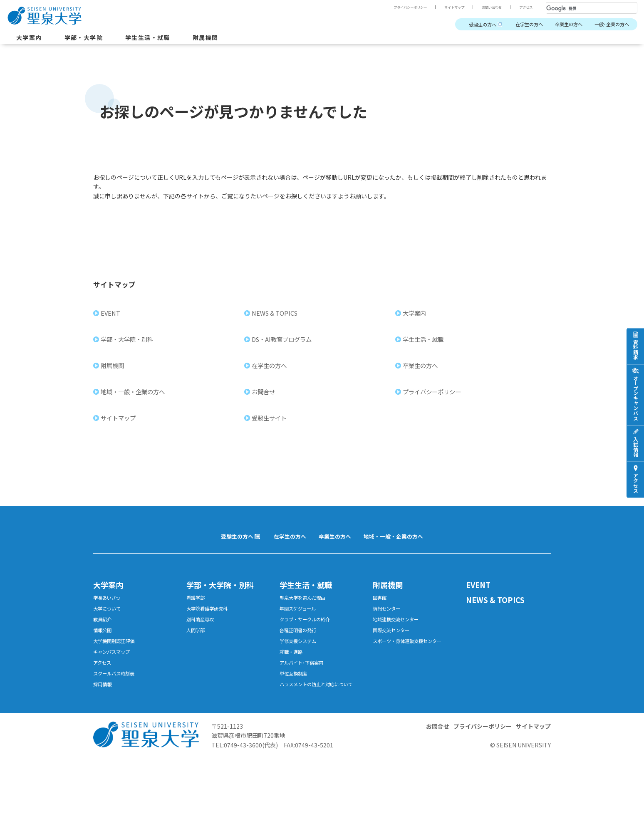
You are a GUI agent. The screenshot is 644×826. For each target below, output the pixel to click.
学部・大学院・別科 (128, 345)
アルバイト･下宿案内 (305, 678)
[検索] (582, 8)
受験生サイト (270, 424)
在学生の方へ (516, 25)
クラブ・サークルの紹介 (309, 630)
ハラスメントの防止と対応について (320, 706)
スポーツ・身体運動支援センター (413, 654)
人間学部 (197, 642)
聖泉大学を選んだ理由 (307, 606)
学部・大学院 (90, 39)
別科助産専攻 (203, 630)
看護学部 (197, 606)
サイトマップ (443, 7)
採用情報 (104, 702)
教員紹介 (104, 630)
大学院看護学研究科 (211, 618)
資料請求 (635, 349)
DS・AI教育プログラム (283, 345)
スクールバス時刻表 (118, 690)
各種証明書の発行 (301, 642)
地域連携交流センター (400, 630)
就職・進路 (293, 666)
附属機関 (223, 39)
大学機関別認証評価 (118, 654)
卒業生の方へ (560, 25)
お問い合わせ (486, 7)
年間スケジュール (301, 618)
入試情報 (635, 447)
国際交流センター (394, 642)
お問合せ (265, 397)
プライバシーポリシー (393, 7)
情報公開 (104, 642)
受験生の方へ (463, 25)
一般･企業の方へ (609, 25)
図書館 (381, 606)
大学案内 (31, 39)
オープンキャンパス (635, 398)
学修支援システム (301, 654)
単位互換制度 (296, 690)
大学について (109, 618)
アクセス (524, 7)
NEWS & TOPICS (276, 319)
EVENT (112, 319)
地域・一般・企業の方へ (134, 397)
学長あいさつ (109, 606)
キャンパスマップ (115, 666)
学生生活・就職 (160, 39)
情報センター (389, 618)
